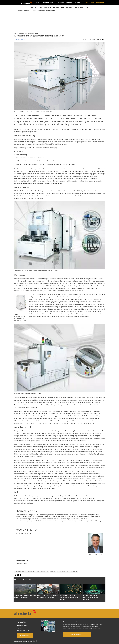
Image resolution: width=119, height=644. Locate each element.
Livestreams (61, 3)
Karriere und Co (79, 7)
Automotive (33, 7)
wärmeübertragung (21, 572)
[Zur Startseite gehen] (26, 3)
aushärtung (31, 572)
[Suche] (83, 3)
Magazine (77, 3)
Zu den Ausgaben (77, 634)
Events (37, 3)
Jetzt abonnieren (25, 635)
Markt (87, 7)
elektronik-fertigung (43, 572)
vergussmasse (61, 572)
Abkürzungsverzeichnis (49, 3)
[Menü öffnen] (17, 3)
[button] (102, 592)
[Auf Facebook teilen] (99, 40)
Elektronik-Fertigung (59, 7)
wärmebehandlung (72, 572)
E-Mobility (69, 7)
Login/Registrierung (99, 3)
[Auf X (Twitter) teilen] (101, 40)
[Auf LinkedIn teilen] (103, 40)
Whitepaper (69, 3)
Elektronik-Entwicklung (45, 7)
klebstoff (53, 572)
